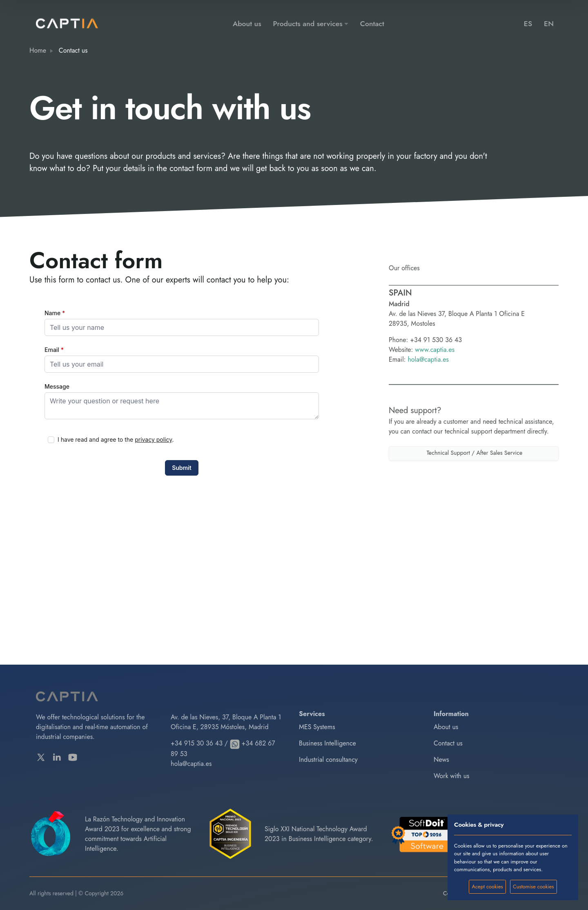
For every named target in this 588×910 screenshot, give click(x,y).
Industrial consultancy (328, 760)
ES (528, 24)
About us (247, 24)
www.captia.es (435, 376)
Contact (372, 24)
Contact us (448, 743)
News (441, 760)
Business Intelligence (327, 743)
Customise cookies (533, 887)
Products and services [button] (308, 24)
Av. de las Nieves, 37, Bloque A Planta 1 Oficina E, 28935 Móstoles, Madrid (226, 722)
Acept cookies (488, 887)
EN (549, 24)
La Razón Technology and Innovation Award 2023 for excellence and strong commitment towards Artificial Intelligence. (138, 834)
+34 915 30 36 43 (197, 743)
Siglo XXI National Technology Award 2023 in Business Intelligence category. (319, 834)
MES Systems (317, 727)
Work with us (452, 776)
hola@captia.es (428, 386)
